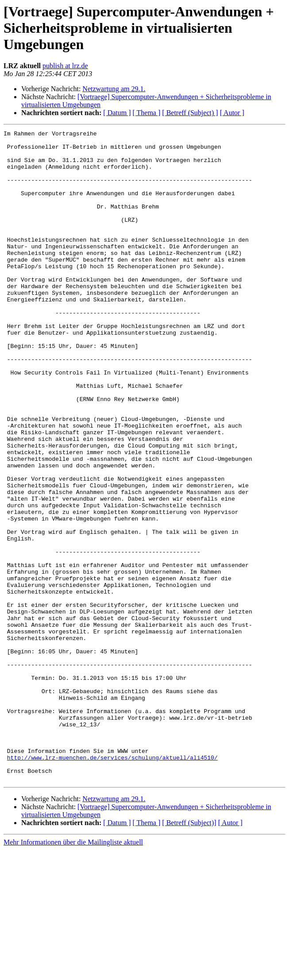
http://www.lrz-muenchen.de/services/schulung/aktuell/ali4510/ (112, 884)
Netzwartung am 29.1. (114, 89)
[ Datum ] (117, 113)
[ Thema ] (147, 113)
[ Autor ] (232, 113)
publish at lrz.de (65, 66)
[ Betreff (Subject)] (189, 953)
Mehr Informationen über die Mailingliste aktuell (73, 972)
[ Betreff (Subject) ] (190, 113)
